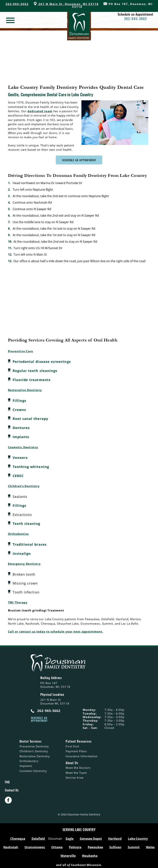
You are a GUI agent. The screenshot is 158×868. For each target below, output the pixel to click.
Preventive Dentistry (34, 744)
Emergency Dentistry (24, 562)
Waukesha (90, 854)
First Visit (72, 744)
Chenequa (18, 837)
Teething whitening (31, 465)
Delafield (38, 837)
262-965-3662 (17, 4)
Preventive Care (21, 351)
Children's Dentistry (34, 749)
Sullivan (115, 845)
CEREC (18, 474)
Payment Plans (76, 749)
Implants (21, 436)
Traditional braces (30, 542)
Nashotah (11, 845)
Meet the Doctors (78, 766)
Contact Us (12, 788)
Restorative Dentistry (25, 390)
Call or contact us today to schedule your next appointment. (56, 629)
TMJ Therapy (18, 600)
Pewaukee (95, 845)
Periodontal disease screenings (42, 362)
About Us (72, 761)
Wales (150, 845)
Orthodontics (18, 532)
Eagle (70, 837)
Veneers (20, 456)
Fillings (20, 400)
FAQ (7, 780)
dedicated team (40, 111)
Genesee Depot (91, 837)
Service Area (75, 775)
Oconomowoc (35, 845)
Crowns (19, 409)
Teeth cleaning (26, 522)
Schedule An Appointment (79, 160)
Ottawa (57, 845)
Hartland (115, 837)
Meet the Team (76, 770)
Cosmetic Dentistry (23, 446)
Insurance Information (82, 754)
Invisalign (22, 551)
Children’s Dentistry (24, 485)
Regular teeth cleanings (35, 370)
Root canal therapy (30, 418)
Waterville (68, 854)
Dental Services (30, 739)
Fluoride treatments (32, 379)
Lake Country (138, 837)
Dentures (21, 427)
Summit (134, 845)
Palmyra (75, 845)
